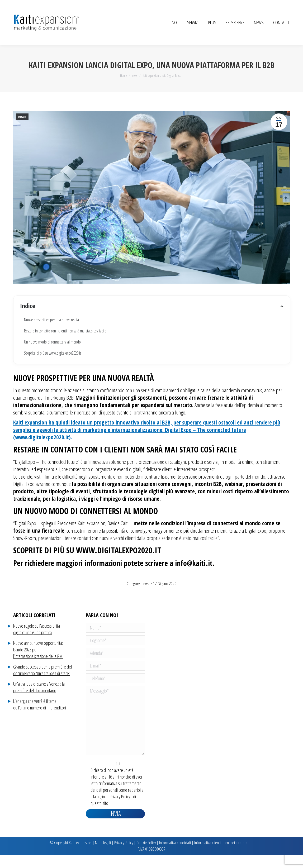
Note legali (103, 856)
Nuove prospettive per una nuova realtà (51, 333)
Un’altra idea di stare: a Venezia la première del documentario (39, 700)
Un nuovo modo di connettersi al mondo (52, 355)
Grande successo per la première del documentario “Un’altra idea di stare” (42, 683)
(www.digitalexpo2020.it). (43, 450)
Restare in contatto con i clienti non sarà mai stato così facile (65, 344)
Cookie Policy (146, 856)
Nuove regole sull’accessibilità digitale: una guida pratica (37, 642)
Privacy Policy (120, 810)
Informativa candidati (175, 856)
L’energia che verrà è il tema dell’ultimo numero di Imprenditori (40, 717)
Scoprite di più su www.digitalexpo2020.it (53, 366)
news (22, 130)
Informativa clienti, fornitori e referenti (223, 856)
